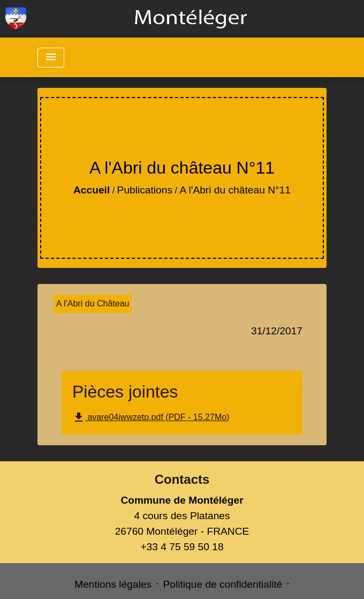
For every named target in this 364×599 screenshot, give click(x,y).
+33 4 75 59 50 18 (182, 547)
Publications (145, 190)
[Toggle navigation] (51, 58)
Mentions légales (113, 584)
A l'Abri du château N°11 (235, 190)
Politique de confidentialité (223, 584)
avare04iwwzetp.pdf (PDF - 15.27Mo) (151, 417)
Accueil (92, 190)
